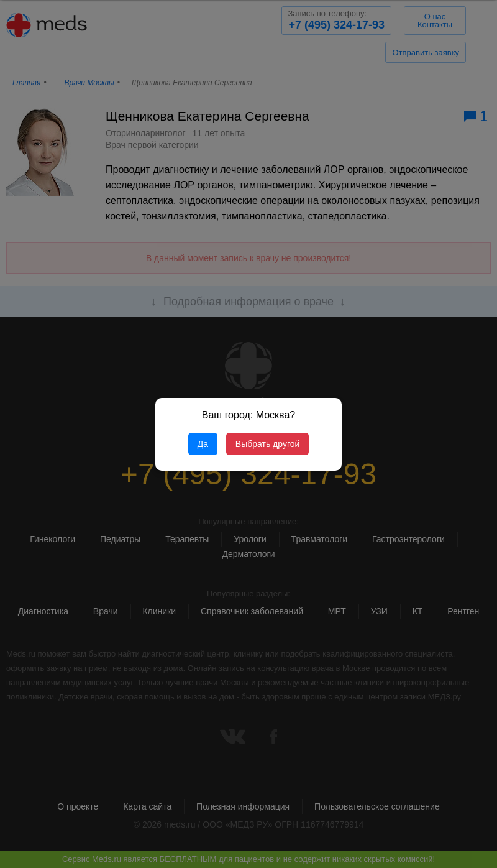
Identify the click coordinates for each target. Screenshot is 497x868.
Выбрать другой (267, 444)
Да (203, 444)
